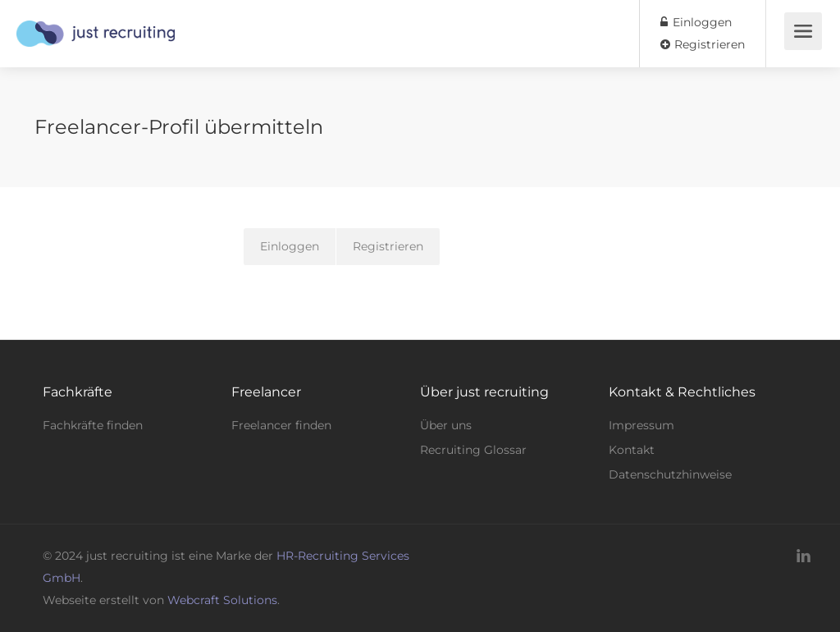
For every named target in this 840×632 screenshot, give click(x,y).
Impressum (641, 425)
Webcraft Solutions (222, 600)
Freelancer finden (281, 425)
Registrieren (703, 44)
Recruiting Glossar (473, 450)
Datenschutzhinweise (670, 474)
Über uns (446, 425)
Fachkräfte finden (93, 425)
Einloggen (696, 22)
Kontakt (632, 450)
